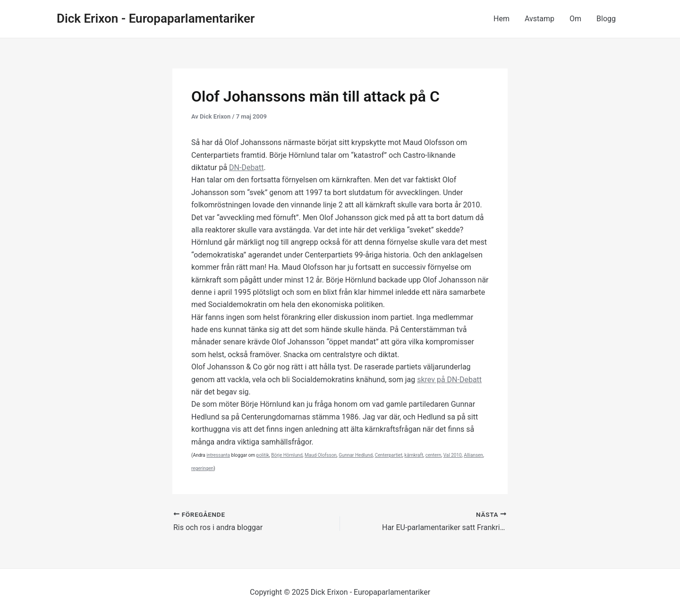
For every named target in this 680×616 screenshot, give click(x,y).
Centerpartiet (389, 455)
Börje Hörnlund (287, 455)
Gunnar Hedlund (356, 455)
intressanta (218, 455)
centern (433, 455)
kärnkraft (414, 455)
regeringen (202, 468)
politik (263, 455)
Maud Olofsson (321, 455)
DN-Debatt (246, 167)
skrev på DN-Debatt (449, 380)
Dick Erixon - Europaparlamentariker (156, 18)
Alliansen (473, 455)
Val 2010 (453, 455)
